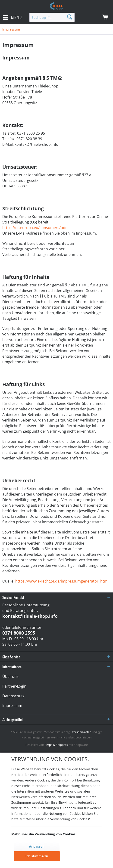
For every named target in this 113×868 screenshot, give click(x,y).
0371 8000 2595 (19, 633)
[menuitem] (12, 17)
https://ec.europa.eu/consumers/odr (35, 228)
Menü (13, 17)
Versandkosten (82, 732)
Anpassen (37, 846)
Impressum (12, 706)
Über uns (10, 676)
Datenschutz (13, 696)
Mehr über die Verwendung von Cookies (43, 834)
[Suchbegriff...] (52, 17)
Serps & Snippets (56, 745)
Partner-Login (14, 686)
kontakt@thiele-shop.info (30, 616)
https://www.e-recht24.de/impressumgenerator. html (62, 581)
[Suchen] (70, 17)
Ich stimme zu (37, 856)
